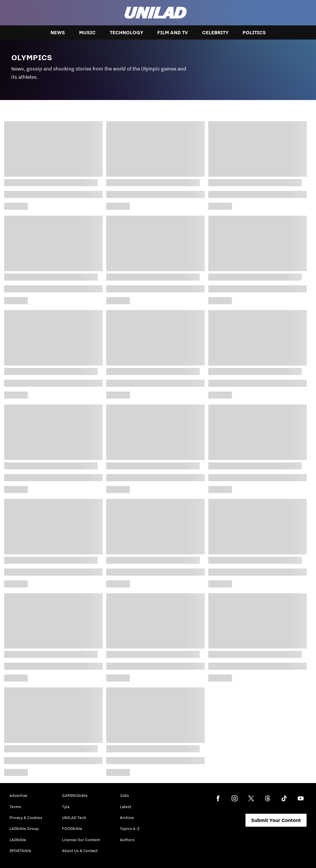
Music (87, 32)
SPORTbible (20, 851)
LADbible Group (24, 828)
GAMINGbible (75, 795)
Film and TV (173, 32)
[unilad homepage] (156, 13)
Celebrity (215, 32)
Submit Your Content (276, 820)
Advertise (18, 795)
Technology (126, 32)
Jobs (124, 795)
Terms (15, 807)
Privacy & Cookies (26, 818)
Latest (126, 807)
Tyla (66, 807)
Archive (127, 818)
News (58, 32)
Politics (254, 32)
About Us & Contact (80, 851)
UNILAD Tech (74, 818)
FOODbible (72, 828)
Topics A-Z (130, 828)
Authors (127, 840)
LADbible (18, 840)
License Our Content (81, 840)
